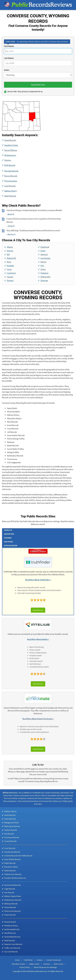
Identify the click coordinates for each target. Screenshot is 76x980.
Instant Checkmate (54, 960)
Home (17, 960)
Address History (11, 191)
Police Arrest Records (12, 911)
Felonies (8, 160)
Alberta (10, 247)
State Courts (59, 964)
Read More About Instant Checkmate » (38, 719)
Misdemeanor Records (13, 900)
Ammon (10, 251)
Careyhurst (11, 273)
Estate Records (10, 871)
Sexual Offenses (11, 150)
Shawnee (44, 280)
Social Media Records (12, 937)
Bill (8, 254)
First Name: (9, 46)
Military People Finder (13, 896)
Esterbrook (45, 247)
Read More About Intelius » (38, 639)
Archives (47, 964)
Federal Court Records (13, 874)
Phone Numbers (11, 181)
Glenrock (44, 254)
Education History (11, 867)
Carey (9, 269)
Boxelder (10, 266)
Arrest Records (10, 140)
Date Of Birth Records (13, 859)
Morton (43, 262)
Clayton (10, 277)
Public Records (10, 915)
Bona (9, 262)
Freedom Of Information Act (15, 878)
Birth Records (10, 165)
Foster (43, 251)
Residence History (11, 926)
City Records (9, 834)
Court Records (10, 848)
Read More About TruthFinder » (38, 580)
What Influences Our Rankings (45, 967)
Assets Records (10, 819)
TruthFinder (28, 960)
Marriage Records (11, 171)
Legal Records (10, 186)
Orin (42, 266)
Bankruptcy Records (12, 826)
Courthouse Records (12, 852)
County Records (10, 841)
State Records (10, 940)
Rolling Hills (45, 277)
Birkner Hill (11, 258)
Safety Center (34, 964)
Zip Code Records (11, 952)
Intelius (40, 960)
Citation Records (11, 830)
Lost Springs (45, 258)
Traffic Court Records (12, 948)
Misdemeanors (10, 155)
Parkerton (44, 273)
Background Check (11, 823)
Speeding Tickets (11, 145)
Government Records (13, 885)
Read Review (38, 610)
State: (7, 70)
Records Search (10, 922)
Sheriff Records (10, 933)
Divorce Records (11, 176)
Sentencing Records (12, 929)
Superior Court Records (13, 944)
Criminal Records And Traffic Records (18, 856)
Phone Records (10, 907)
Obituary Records (11, 904)
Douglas (10, 280)
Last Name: (9, 58)
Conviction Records (12, 837)
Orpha (43, 269)
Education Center (19, 964)
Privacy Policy (25, 967)
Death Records (10, 196)
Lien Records (9, 892)
